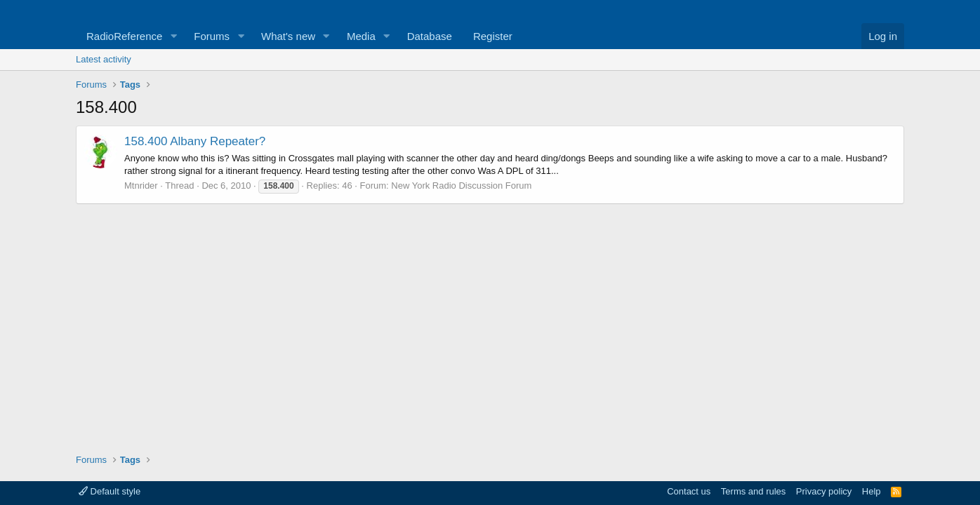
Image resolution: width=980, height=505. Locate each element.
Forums (212, 36)
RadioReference (124, 36)
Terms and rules (753, 491)
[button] (173, 36)
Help (872, 491)
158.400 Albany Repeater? (195, 141)
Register (493, 36)
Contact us (689, 491)
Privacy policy (824, 491)
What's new (288, 36)
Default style (110, 491)
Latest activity (104, 59)
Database (430, 36)
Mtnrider (141, 186)
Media (361, 36)
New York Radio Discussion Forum (461, 186)
